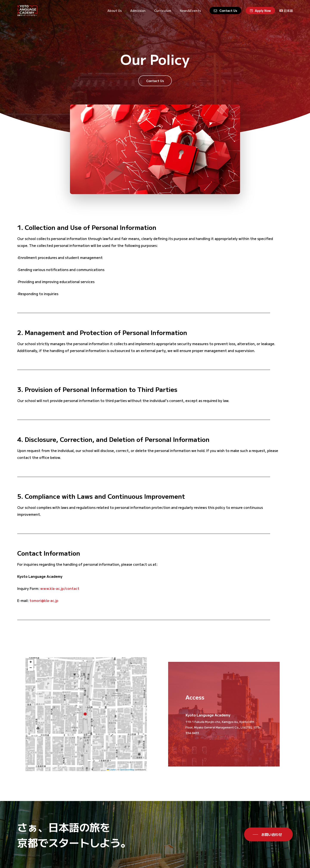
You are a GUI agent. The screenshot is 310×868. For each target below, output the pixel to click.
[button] (155, 81)
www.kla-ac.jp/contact (60, 597)
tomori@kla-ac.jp (44, 609)
